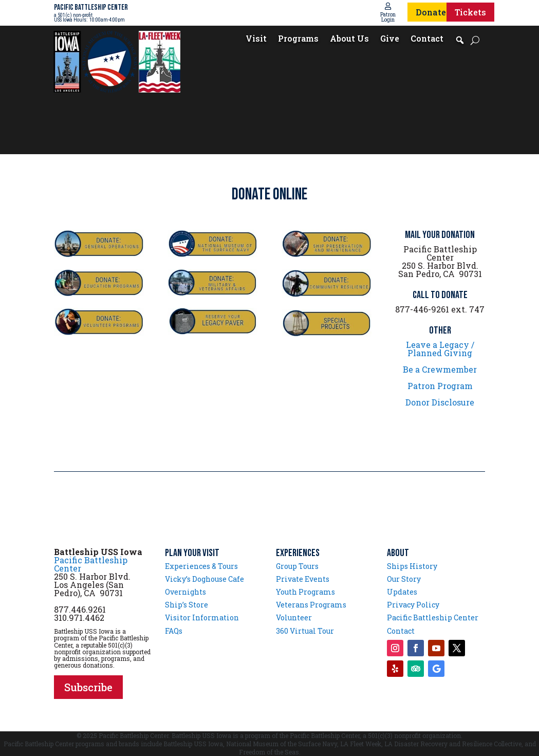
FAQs (174, 631)
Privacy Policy (413, 605)
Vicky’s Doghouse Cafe (205, 579)
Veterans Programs (311, 605)
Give (390, 39)
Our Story (404, 579)
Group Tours (297, 566)
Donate (431, 12)
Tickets (470, 12)
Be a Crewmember (440, 369)
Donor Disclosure (440, 402)
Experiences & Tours (201, 566)
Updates (402, 592)
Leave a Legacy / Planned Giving (440, 349)
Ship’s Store (187, 605)
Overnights (185, 592)
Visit (256, 39)
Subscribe (88, 687)
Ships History (412, 566)
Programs (298, 39)
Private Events (303, 579)
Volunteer (294, 617)
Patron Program (440, 386)
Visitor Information (202, 617)
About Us (349, 39)
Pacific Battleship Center (91, 564)
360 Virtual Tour (305, 631)
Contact (427, 39)
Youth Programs (305, 592)
